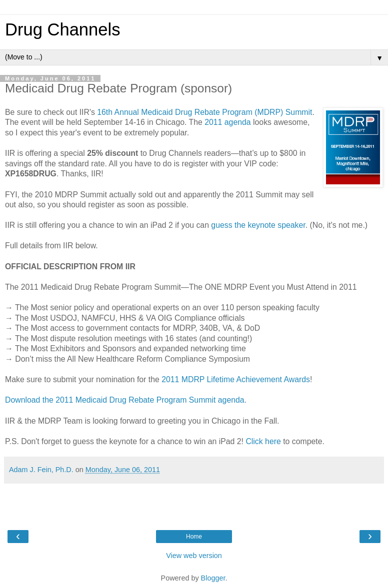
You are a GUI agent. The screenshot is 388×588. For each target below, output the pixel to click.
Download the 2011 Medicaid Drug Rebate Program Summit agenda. (126, 400)
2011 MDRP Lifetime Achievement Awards (236, 379)
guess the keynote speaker (258, 225)
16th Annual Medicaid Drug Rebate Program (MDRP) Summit (204, 112)
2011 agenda (227, 122)
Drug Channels (62, 29)
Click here (263, 441)
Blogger (213, 578)
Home (194, 537)
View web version (194, 556)
